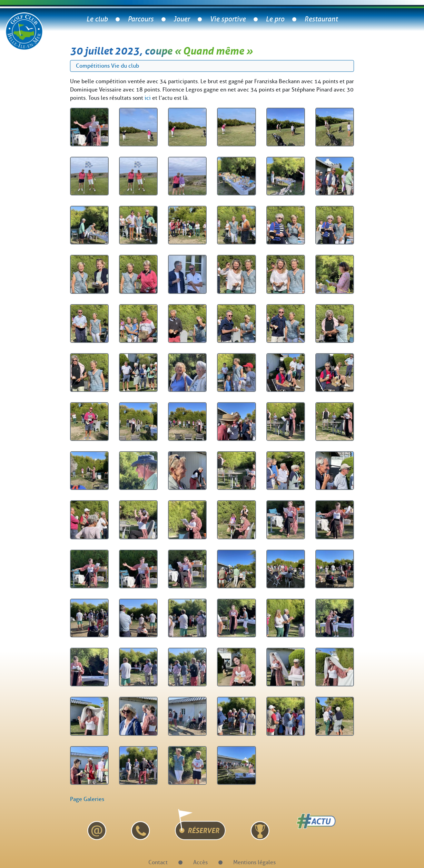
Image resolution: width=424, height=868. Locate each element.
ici (148, 98)
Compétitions (93, 66)
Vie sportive (228, 19)
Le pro (275, 19)
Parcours (141, 19)
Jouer (182, 19)
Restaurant (321, 19)
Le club (97, 19)
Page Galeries (87, 799)
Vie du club (125, 66)
